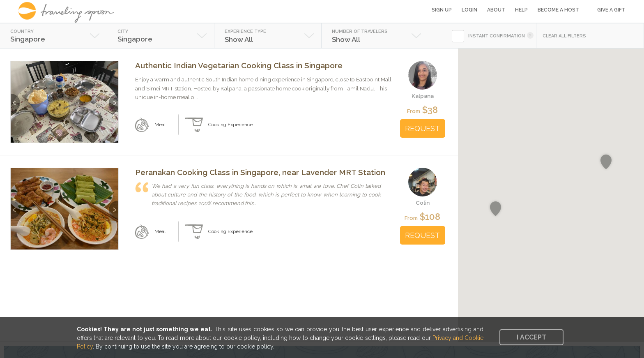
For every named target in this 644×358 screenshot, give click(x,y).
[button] (606, 162)
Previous (15, 99)
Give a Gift (611, 10)
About (496, 10)
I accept (531, 337)
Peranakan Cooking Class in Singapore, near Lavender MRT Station (260, 172)
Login (469, 10)
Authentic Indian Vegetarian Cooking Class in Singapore (239, 65)
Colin (423, 203)
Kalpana (423, 96)
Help (521, 10)
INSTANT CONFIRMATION (497, 36)
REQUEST (422, 128)
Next (114, 99)
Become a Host (558, 10)
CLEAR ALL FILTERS (564, 36)
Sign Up (442, 10)
